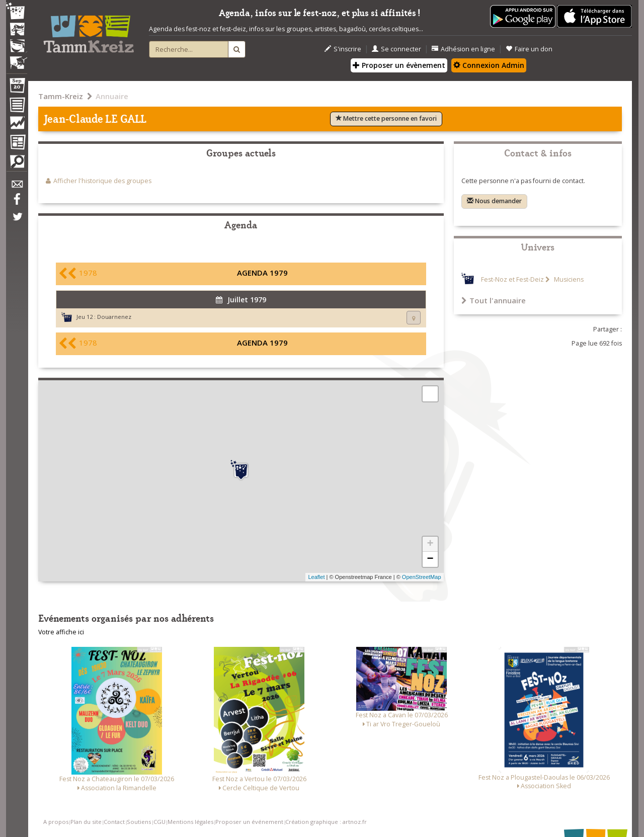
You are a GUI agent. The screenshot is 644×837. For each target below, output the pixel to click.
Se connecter (396, 49)
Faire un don (529, 49)
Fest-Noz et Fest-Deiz (512, 279)
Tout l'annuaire (494, 300)
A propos (56, 822)
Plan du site (86, 822)
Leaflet (316, 577)
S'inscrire (343, 49)
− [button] (430, 559)
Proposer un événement (249, 822)
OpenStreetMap (422, 577)
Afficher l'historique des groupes (102, 181)
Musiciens (568, 279)
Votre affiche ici (61, 632)
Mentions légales (190, 822)
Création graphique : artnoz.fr (326, 822)
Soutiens (139, 822)
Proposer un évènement (399, 65)
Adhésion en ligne (463, 49)
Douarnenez (114, 317)
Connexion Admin (489, 65)
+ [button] (430, 544)
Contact (114, 822)
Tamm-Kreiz (61, 96)
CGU (159, 822)
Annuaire (112, 96)
